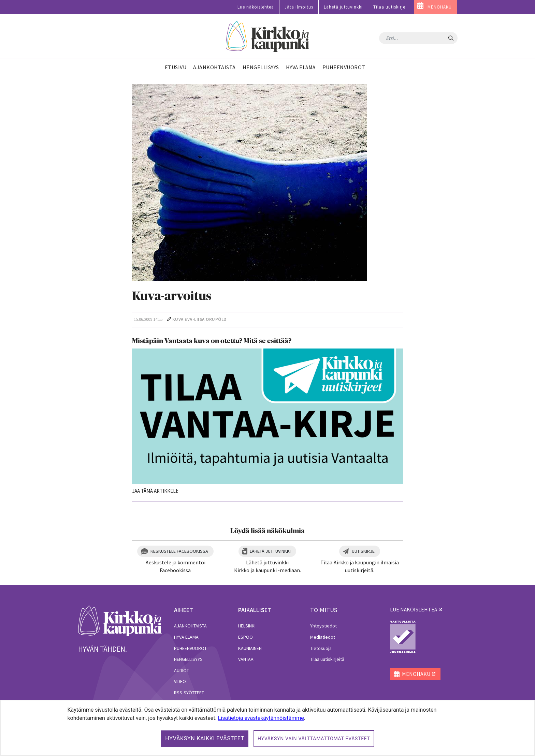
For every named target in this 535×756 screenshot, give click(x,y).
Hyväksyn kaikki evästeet (205, 738)
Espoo (245, 637)
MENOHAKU (440, 7)
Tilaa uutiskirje (389, 7)
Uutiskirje (363, 551)
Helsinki (247, 626)
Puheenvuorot (190, 648)
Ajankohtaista (190, 626)
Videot (181, 681)
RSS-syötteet (189, 693)
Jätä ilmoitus (299, 7)
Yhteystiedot (323, 626)
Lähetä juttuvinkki (343, 7)
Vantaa (246, 659)
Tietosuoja (321, 648)
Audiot (182, 670)
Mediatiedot (323, 637)
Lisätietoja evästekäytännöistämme (261, 718)
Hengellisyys (188, 659)
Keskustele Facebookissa (179, 551)
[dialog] (267, 728)
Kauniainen (250, 648)
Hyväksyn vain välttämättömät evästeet (314, 739)
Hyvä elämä (186, 637)
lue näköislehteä (414, 609)
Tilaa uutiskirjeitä (327, 659)
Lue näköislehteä (256, 7)
